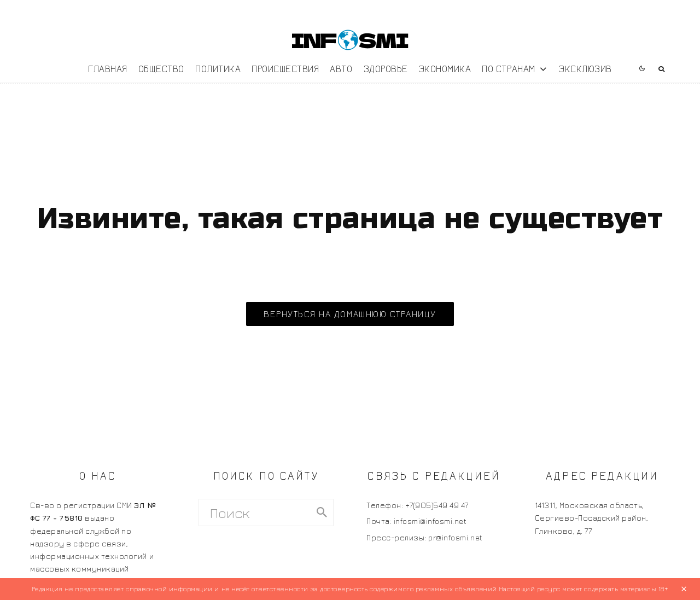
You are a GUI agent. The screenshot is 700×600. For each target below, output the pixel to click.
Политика (218, 69)
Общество (161, 69)
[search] (322, 512)
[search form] (255, 512)
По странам (508, 69)
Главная (108, 69)
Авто (341, 69)
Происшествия (285, 69)
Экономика (445, 69)
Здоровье (386, 69)
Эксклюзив (585, 69)
